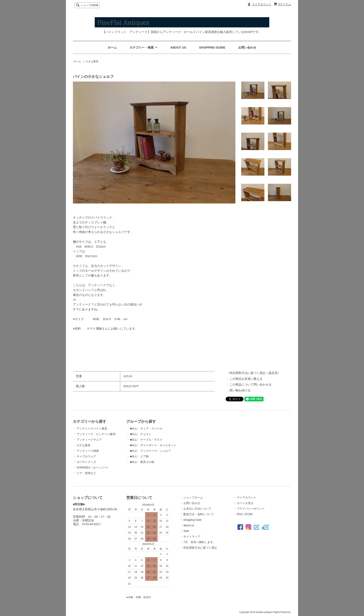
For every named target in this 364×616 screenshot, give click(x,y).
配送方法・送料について (199, 514)
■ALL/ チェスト (141, 434)
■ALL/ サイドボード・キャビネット (153, 445)
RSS (240, 514)
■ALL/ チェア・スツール (146, 429)
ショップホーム (193, 498)
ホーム (112, 48)
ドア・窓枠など (86, 473)
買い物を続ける (240, 390)
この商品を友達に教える (246, 379)
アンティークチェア (89, 440)
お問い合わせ (247, 48)
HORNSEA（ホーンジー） (93, 468)
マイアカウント (262, 4)
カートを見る (245, 503)
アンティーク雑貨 (88, 451)
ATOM (249, 514)
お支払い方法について (197, 509)
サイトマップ (192, 537)
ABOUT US (178, 48)
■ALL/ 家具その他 (142, 462)
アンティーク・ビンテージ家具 (96, 434)
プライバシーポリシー (251, 509)
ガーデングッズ (86, 462)
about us (189, 525)
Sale (186, 531)
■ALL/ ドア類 (139, 456)
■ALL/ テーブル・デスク (146, 440)
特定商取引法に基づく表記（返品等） (255, 373)
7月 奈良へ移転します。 (200, 542)
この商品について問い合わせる (250, 385)
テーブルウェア (86, 456)
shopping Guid (192, 520)
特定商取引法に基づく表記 (200, 548)
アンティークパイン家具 (92, 429)
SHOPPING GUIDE (212, 48)
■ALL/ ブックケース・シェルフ (150, 451)
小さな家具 (92, 61)
